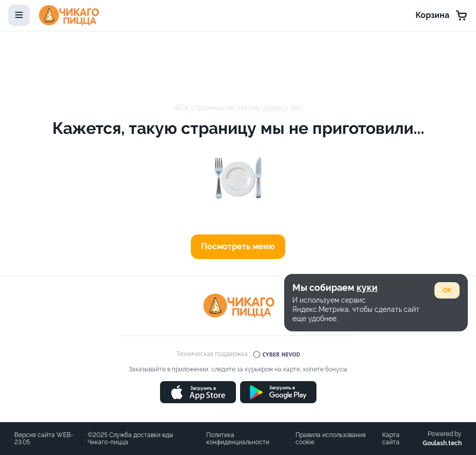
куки (367, 288)
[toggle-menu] (19, 15)
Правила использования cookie (331, 439)
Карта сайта (391, 439)
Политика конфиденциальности (238, 439)
